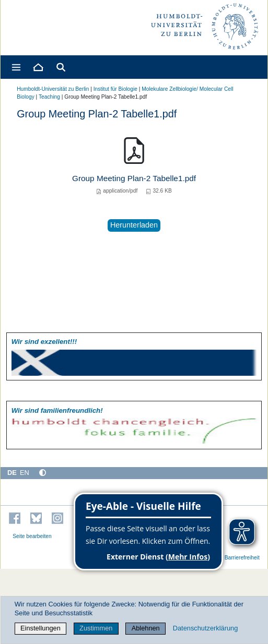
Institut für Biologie (115, 89)
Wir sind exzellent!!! (44, 342)
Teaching (49, 97)
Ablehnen (146, 628)
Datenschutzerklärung (205, 628)
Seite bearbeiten (32, 536)
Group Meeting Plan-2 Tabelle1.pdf (134, 178)
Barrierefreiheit (242, 558)
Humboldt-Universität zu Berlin (53, 89)
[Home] (38, 67)
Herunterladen (134, 225)
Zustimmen (96, 628)
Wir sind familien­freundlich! (57, 410)
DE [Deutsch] (12, 473)
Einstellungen (40, 628)
